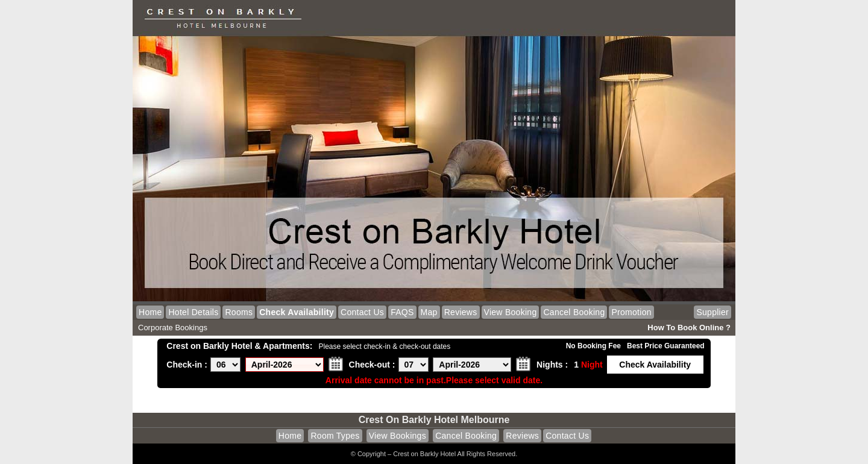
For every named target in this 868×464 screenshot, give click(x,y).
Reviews (461, 312)
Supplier (712, 312)
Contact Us (362, 312)
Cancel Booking (574, 312)
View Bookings (398, 436)
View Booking (511, 312)
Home (150, 312)
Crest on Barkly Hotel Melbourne (434, 420)
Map (429, 312)
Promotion (631, 312)
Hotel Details (193, 312)
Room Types (335, 436)
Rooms (239, 312)
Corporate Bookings (173, 328)
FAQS (402, 312)
